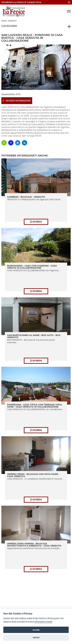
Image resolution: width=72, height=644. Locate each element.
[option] (36, 67)
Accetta (36, 630)
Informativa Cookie (43, 622)
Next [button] (61, 67)
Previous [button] (11, 67)
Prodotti (12, 21)
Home (4, 21)
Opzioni (36, 637)
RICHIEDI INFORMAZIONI (17, 101)
